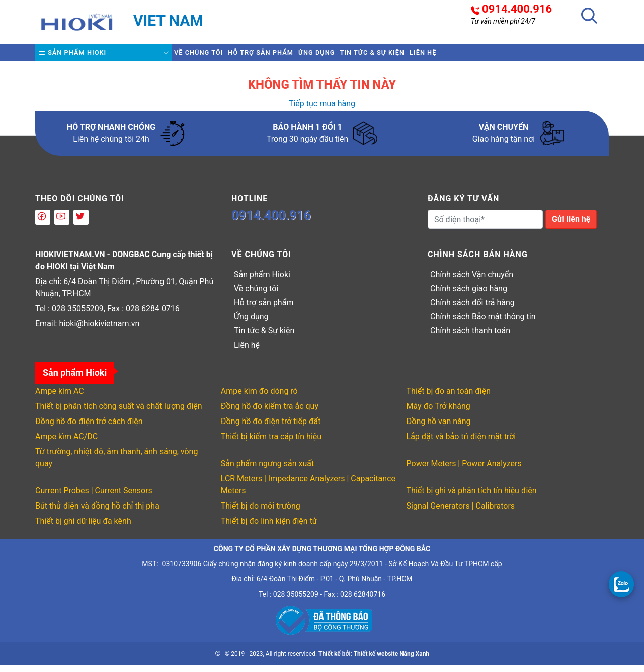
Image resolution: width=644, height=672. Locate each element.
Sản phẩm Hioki (82, 56)
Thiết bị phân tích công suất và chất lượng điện (119, 413)
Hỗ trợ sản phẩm (290, 56)
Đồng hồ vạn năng (439, 428)
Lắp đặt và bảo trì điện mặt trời (461, 443)
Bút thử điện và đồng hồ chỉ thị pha (97, 513)
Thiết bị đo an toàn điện (449, 398)
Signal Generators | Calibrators (461, 513)
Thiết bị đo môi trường (261, 513)
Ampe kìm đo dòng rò (259, 398)
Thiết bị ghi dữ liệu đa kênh (83, 528)
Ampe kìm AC (60, 398)
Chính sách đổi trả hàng (472, 310)
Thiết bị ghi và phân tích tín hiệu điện (472, 498)
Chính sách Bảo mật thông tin (483, 324)
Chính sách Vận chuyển (472, 281)
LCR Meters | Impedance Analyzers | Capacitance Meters (308, 492)
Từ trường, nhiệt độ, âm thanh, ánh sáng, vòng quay (116, 465)
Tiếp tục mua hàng (322, 110)
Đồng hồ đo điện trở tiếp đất (271, 428)
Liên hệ (509, 56)
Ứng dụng (366, 56)
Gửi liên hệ (571, 226)
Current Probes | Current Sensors (94, 498)
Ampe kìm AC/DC (66, 443)
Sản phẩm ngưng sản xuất (267, 471)
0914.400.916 (517, 9)
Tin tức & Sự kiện (440, 56)
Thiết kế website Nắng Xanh (391, 661)
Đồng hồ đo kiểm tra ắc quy (270, 413)
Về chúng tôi (208, 56)
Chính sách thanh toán (470, 338)
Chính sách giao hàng (469, 296)
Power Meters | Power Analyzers (464, 471)
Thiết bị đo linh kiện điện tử (269, 528)
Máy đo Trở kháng (438, 413)
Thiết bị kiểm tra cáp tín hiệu (271, 443)
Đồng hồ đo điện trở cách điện (89, 428)
